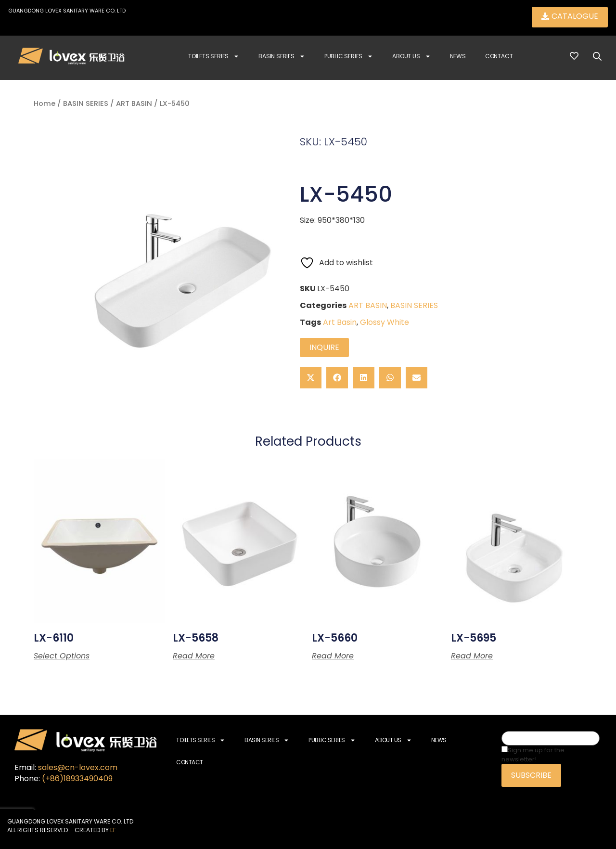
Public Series (349, 56)
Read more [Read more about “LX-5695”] (472, 656)
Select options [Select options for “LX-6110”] (62, 656)
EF (113, 830)
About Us (411, 56)
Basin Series (282, 56)
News (458, 56)
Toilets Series (214, 56)
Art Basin (340, 322)
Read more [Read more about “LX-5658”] (194, 656)
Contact (499, 56)
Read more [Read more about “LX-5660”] (333, 656)
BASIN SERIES (86, 103)
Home (45, 103)
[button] (311, 378)
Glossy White (385, 322)
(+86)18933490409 (77, 778)
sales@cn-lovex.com (78, 767)
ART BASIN (134, 103)
